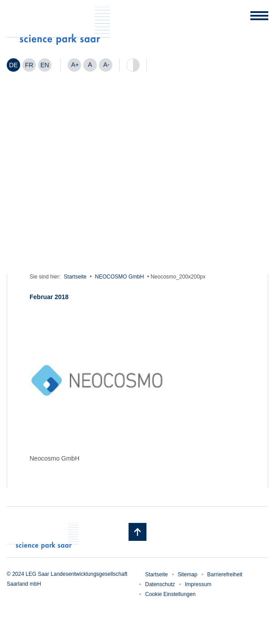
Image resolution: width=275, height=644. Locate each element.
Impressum (198, 584)
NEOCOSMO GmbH (119, 277)
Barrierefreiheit (225, 574)
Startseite (75, 277)
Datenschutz (160, 584)
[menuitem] (13, 65)
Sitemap (188, 574)
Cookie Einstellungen (170, 594)
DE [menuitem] (13, 65)
